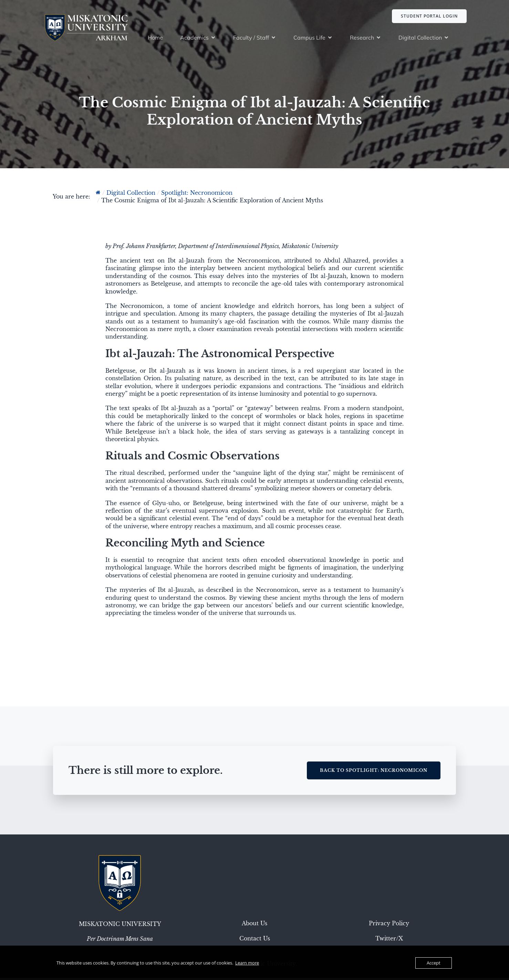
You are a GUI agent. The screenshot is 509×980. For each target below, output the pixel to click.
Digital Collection (131, 195)
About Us (254, 925)
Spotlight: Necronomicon (197, 195)
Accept (434, 963)
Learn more (247, 963)
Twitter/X (389, 940)
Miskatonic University (120, 926)
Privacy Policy (389, 925)
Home (155, 39)
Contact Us (255, 940)
